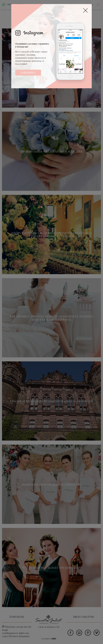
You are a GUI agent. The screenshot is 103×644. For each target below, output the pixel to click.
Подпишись (28, 73)
